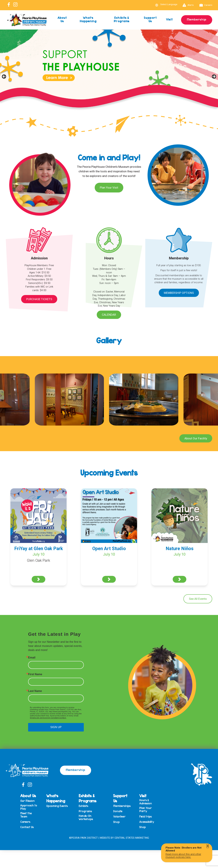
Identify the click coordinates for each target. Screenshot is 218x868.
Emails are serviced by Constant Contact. (48, 718)
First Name (35, 674)
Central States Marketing (132, 838)
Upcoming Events (57, 806)
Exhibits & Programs (122, 19)
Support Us (150, 19)
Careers (206, 5)
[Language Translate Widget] (171, 4)
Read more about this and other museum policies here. (183, 856)
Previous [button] (4, 77)
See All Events (198, 599)
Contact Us (27, 827)
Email (32, 658)
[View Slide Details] (109, 78)
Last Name (35, 691)
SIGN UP (56, 727)
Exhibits (83, 806)
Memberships (122, 806)
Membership (197, 19)
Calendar (109, 315)
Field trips (146, 817)
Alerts (188, 5)
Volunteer (119, 817)
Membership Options (179, 293)
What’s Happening (88, 19)
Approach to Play (29, 807)
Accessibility (147, 822)
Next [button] (214, 77)
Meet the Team (26, 815)
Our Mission (28, 801)
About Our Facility (196, 438)
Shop (116, 822)
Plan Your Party (146, 810)
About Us (62, 19)
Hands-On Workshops (86, 817)
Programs (85, 811)
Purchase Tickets (39, 299)
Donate (118, 811)
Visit (169, 19)
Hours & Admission (146, 802)
